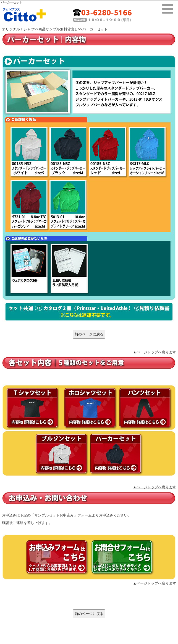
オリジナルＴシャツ (18, 29)
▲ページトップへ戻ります (155, 352)
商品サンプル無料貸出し (58, 29)
